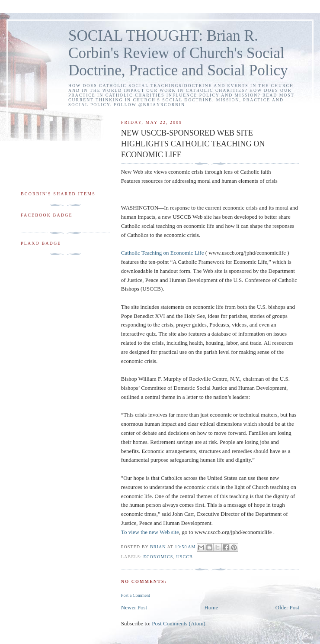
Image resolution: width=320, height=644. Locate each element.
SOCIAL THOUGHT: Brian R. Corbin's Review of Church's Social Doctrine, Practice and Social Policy (178, 53)
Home (211, 607)
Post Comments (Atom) (179, 623)
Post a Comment (136, 595)
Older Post (287, 607)
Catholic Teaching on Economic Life (163, 253)
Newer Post (134, 607)
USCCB (184, 557)
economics (158, 557)
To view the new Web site (150, 532)
